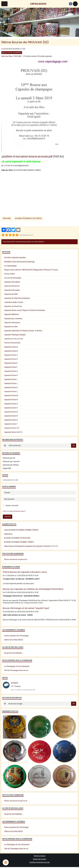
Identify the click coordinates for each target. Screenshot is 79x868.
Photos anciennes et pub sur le (16, 559)
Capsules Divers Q (11, 412)
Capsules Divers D (11, 359)
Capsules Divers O (11, 404)
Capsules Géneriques (12, 323)
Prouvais (7, 218)
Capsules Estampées (12, 290)
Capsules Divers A (11, 347)
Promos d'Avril (9, 274)
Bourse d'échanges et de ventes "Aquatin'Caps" (26, 608)
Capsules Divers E (11, 363)
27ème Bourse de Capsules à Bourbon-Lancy (25, 572)
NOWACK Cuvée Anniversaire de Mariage (19, 262)
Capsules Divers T (11, 424)
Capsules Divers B (11, 351)
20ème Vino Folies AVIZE (13, 640)
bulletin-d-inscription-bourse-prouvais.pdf (28, 156)
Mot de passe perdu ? (20, 511)
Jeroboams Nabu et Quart (14, 302)
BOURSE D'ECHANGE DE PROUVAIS (17, 538)
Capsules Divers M (11, 396)
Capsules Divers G (11, 371)
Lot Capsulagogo (10, 266)
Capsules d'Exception (12, 282)
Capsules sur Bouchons (13, 306)
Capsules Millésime (11, 314)
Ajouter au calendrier (12, 53)
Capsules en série (11, 327)
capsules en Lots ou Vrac (14, 339)
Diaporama (8, 534)
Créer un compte (8, 511)
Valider (8, 517)
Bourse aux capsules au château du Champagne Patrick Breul (33, 589)
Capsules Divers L (11, 392)
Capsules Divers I (11, 379)
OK (74, 446)
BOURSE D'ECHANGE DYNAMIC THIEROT (19, 542)
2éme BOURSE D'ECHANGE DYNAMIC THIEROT (21, 530)
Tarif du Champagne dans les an (16, 670)
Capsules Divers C (11, 355)
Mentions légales (40, 856)
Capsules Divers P (11, 408)
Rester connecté (11, 506)
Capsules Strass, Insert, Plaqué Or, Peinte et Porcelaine (25, 310)
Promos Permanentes (12, 343)
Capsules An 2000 (11, 294)
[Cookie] (6, 862)
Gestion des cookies (39, 859)
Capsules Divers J (11, 383)
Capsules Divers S (11, 420)
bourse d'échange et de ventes (28, 218)
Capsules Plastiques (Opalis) (15, 335)
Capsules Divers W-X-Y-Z (13, 432)
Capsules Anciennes (12, 286)
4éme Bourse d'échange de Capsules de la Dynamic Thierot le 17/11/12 (31, 546)
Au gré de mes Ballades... (14, 653)
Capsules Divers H (11, 375)
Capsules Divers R (11, 416)
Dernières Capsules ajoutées (15, 258)
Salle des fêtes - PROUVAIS (11, 56)
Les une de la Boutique (13, 278)
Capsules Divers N (11, 400)
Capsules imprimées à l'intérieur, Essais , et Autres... (24, 331)
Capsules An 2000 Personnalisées (17, 298)
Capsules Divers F (11, 367)
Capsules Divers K (11, 387)
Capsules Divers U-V (12, 428)
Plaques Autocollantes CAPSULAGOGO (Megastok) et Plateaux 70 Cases (31, 270)
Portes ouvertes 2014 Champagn (16, 636)
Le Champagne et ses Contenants (17, 666)
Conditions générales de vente (40, 862)
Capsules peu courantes (13, 319)
